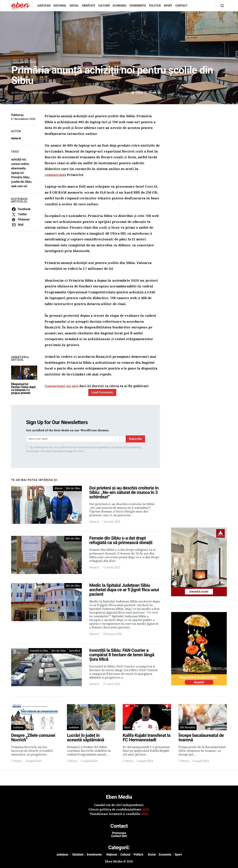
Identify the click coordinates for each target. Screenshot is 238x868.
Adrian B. (16, 138)
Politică (155, 6)
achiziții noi (19, 159)
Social (74, 6)
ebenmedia (18, 168)
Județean (44, 6)
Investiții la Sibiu (39, 651)
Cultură (104, 6)
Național (60, 6)
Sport (168, 6)
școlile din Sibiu (21, 182)
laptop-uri (17, 173)
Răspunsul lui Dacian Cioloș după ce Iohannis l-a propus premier (23, 388)
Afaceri (58, 488)
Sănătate (89, 6)
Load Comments (102, 392)
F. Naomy (16, 761)
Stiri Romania (188, 727)
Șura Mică (75, 651)
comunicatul (55, 175)
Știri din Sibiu (24, 61)
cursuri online (20, 164)
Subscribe (135, 439)
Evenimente (138, 6)
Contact (181, 6)
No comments (41, 93)
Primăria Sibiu (20, 177)
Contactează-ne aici (61, 386)
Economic (120, 6)
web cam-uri (19, 186)
